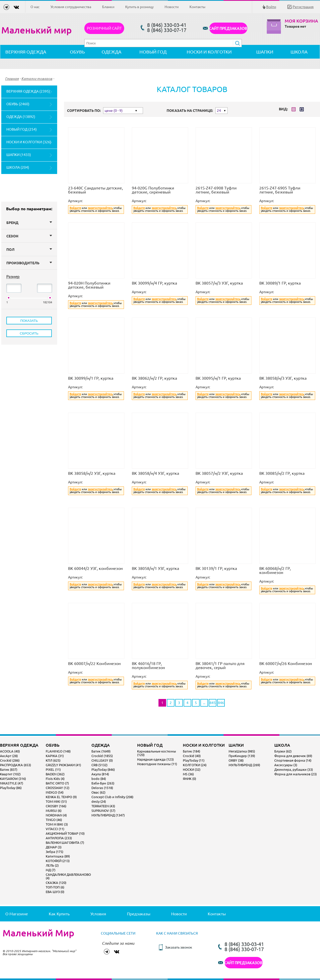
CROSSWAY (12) (58, 788)
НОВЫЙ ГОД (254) (22, 129)
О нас (35, 7)
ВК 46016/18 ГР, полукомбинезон (148, 666)
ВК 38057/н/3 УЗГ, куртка (219, 283)
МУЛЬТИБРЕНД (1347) (108, 815)
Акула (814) (100, 774)
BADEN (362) (55, 774)
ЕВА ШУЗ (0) (55, 892)
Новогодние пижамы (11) (157, 764)
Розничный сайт (104, 28)
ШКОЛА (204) (18, 167)
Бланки (108, 7)
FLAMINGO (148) (58, 751)
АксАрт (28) (9, 756)
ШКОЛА (299, 52)
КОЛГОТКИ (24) (195, 765)
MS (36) (188, 774)
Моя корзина (301, 21)
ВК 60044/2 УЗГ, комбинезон (95, 568)
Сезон (29, 236)
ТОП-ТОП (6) (55, 887)
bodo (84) (99, 779)
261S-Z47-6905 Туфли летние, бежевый (280, 190)
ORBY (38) (236, 760)
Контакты (197, 7)
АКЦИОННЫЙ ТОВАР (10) (65, 833)
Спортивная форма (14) (293, 760)
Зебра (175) (54, 852)
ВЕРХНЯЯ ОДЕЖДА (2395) (28, 91)
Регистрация (303, 7)
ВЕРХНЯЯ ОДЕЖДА (26, 52)
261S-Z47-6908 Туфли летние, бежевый (216, 190)
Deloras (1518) (102, 788)
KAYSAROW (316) (13, 779)
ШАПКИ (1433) (19, 155)
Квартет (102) (10, 774)
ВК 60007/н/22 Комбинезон (94, 663)
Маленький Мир (38, 933)
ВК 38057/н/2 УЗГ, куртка (219, 473)
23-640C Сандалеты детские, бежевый (95, 190)
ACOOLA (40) (10, 751)
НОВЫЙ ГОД (153, 52)
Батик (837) (9, 769)
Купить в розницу (139, 7)
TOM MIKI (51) (56, 801)
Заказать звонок (179, 947)
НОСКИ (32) (192, 769)
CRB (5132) (99, 765)
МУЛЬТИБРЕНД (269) (244, 765)
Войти (271, 7)
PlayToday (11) (194, 760)
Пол (29, 250)
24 (219, 111)
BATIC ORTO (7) (57, 783)
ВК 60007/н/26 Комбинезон (286, 663)
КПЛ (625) (53, 760)
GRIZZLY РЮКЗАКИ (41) (63, 765)
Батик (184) (191, 751)
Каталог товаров (37, 79)
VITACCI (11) (55, 829)
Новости (172, 7)
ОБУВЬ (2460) (18, 104)
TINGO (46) (54, 820)
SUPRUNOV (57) (103, 811)
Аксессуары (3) (286, 765)
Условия (98, 914)
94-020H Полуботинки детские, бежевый (89, 285)
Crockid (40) (192, 756)
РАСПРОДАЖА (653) (15, 765)
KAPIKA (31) (55, 756)
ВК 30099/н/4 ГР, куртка (154, 283)
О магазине (17, 914)
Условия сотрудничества (71, 7)
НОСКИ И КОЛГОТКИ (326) (29, 142)
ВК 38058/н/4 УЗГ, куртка (155, 473)
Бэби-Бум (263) (103, 783)
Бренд (29, 223)
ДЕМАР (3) (54, 847)
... (204, 703)
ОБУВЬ (77, 52)
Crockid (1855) (102, 756)
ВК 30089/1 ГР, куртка (280, 283)
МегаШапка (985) (242, 751)
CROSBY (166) (56, 806)
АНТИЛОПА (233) (59, 838)
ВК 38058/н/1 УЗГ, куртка (155, 568)
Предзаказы (139, 914)
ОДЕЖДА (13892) (21, 117)
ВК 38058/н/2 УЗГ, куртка (92, 473)
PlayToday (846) (103, 769)
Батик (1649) (101, 751)
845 (213, 703)
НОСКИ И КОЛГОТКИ (209, 52)
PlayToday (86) (11, 788)
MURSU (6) (54, 811)
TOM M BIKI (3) (57, 824)
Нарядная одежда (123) (155, 759)
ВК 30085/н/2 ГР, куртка (282, 473)
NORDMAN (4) (56, 815)
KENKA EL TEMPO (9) (61, 797)
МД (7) (51, 870)
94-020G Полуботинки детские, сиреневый (153, 190)
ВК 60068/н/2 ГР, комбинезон (275, 570)
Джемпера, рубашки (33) (294, 769)
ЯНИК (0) (189, 779)
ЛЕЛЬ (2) (52, 865)
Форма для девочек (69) (293, 756)
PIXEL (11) (53, 769)
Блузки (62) (283, 751)
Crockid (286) (10, 760)
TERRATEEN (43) (103, 806)
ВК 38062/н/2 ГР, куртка (154, 378)
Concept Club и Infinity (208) (112, 797)
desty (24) (99, 801)
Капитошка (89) (58, 856)
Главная (12, 79)
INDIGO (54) (55, 792)
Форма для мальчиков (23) (295, 774)
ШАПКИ (265, 52)
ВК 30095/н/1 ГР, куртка (218, 378)
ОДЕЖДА (111, 52)
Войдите (75, 208)
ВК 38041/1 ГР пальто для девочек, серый (220, 666)
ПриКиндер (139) (242, 756)
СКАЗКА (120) (56, 883)
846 (221, 703)
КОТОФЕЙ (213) (58, 861)
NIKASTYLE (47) (12, 783)
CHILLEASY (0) (102, 760)
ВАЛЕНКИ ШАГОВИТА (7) (65, 843)
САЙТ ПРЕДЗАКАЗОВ (228, 28)
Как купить (59, 914)
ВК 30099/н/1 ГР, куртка (91, 378)
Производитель (29, 263)
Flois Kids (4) (55, 779)
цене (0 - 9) (114, 111)
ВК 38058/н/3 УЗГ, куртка (283, 378)
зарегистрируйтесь (100, 208)
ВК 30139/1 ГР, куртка (216, 568)
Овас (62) (98, 792)
